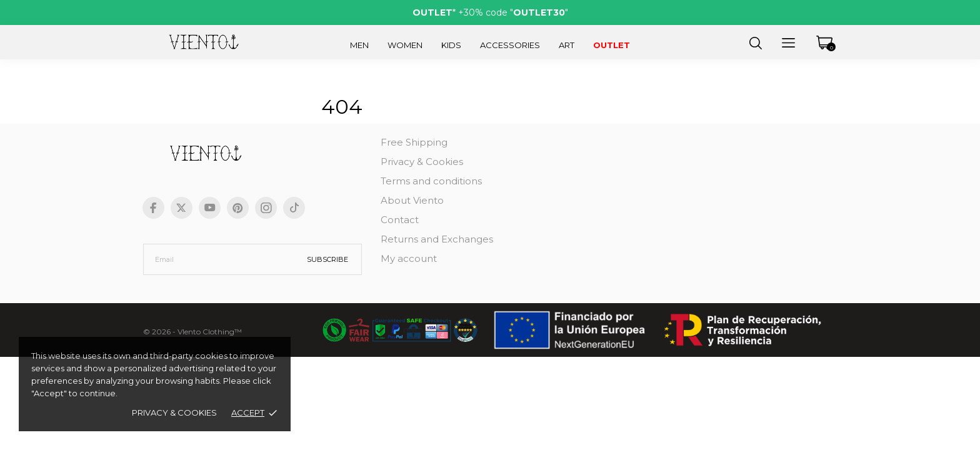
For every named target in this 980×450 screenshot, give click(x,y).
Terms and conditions (431, 181)
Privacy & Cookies (174, 412)
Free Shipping (414, 142)
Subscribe (327, 259)
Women (405, 45)
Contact (400, 220)
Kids (451, 45)
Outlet (612, 45)
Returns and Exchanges (437, 239)
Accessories (510, 45)
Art (567, 45)
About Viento (412, 200)
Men (359, 45)
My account (409, 258)
